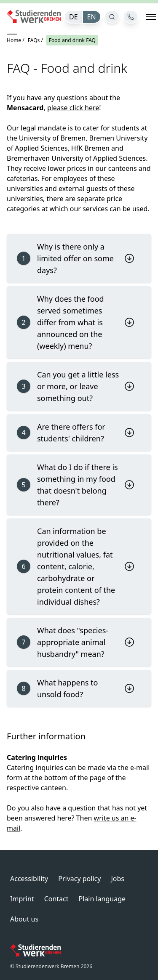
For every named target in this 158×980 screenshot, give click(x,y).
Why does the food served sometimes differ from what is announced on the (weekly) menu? (76, 322)
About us (24, 919)
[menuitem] (73, 17)
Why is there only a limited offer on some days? (76, 258)
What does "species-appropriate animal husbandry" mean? (76, 642)
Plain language (102, 899)
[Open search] (112, 17)
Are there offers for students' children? (76, 433)
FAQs (34, 40)
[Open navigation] (151, 17)
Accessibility (29, 879)
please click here (73, 108)
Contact (56, 899)
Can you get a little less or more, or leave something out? (76, 386)
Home (14, 40)
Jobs (118, 879)
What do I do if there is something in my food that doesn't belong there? (76, 485)
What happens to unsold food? (76, 688)
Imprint (22, 899)
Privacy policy (79, 879)
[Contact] (131, 17)
